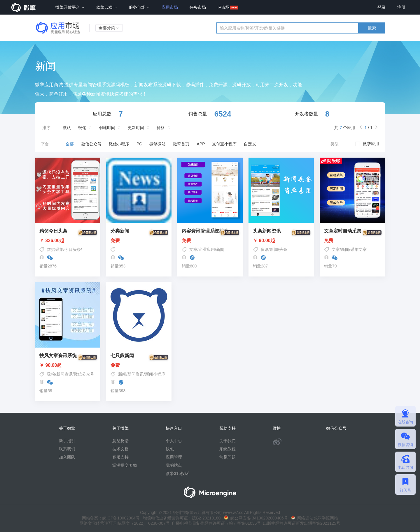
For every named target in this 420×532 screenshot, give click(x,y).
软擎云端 (107, 7)
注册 (401, 7)
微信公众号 (84, 374)
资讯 (265, 249)
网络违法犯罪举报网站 (315, 518)
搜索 (372, 28)
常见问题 (228, 457)
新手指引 (67, 441)
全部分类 (109, 28)
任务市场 (198, 7)
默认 (67, 128)
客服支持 (120, 457)
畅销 (82, 128)
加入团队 (67, 457)
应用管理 (174, 457)
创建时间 (107, 128)
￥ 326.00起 (68, 241)
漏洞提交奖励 (125, 465)
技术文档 (120, 449)
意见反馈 (120, 441)
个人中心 (174, 441)
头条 (283, 249)
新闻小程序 (155, 374)
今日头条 (73, 249)
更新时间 (136, 128)
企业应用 (207, 249)
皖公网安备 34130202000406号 (256, 518)
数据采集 (55, 249)
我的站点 (174, 465)
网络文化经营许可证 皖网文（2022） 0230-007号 (125, 523)
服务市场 (139, 7)
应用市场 (170, 7)
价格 (161, 128)
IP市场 (224, 7)
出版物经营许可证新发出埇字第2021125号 (300, 523)
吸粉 (51, 374)
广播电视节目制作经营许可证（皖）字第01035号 (215, 523)
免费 (139, 241)
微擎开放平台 (70, 7)
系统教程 (228, 449)
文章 (193, 249)
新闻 (220, 249)
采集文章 (358, 249)
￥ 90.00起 (281, 241)
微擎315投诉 (177, 473)
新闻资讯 (64, 374)
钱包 (170, 449)
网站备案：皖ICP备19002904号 (111, 518)
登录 (381, 7)
